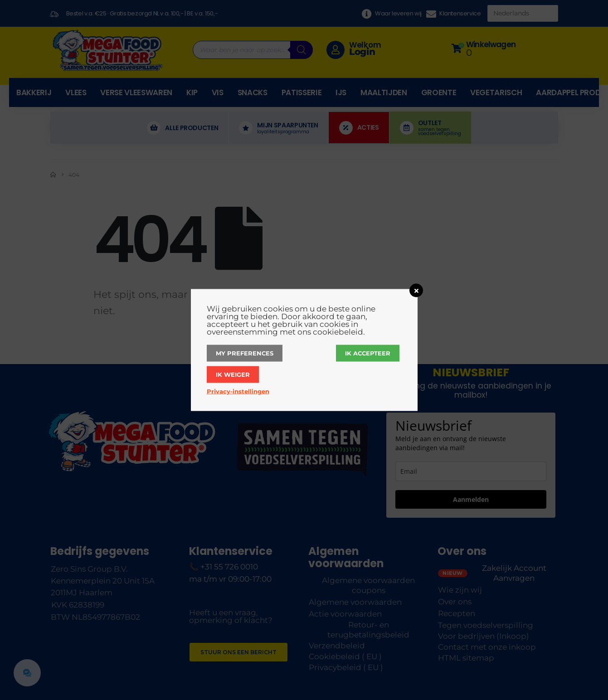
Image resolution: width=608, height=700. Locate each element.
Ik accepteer (368, 353)
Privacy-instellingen (238, 391)
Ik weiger (233, 374)
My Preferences (245, 353)
